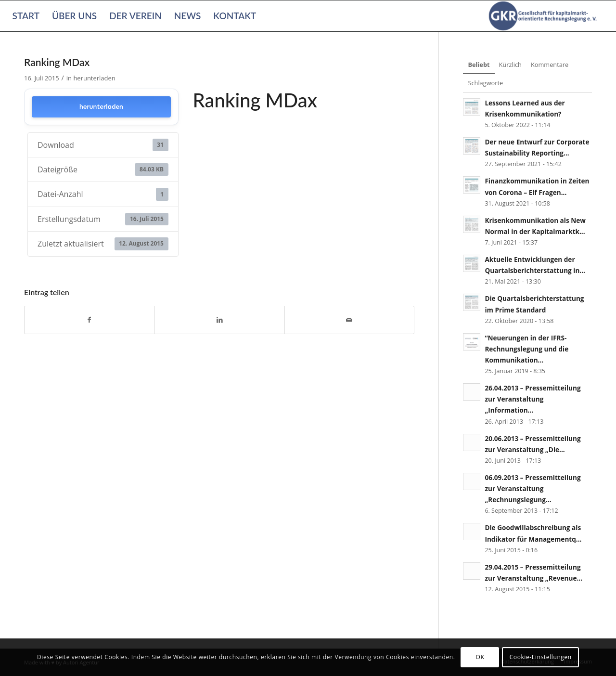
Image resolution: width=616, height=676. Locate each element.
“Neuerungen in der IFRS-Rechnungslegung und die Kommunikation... (526, 349)
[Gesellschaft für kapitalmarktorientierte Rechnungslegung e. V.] (544, 16)
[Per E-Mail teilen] (350, 320)
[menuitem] (26, 16)
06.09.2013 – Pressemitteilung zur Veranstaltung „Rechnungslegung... (533, 488)
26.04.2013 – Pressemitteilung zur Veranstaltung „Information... (533, 399)
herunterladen (94, 78)
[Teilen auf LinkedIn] (220, 320)
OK (480, 657)
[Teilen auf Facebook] (90, 320)
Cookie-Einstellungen (541, 657)
